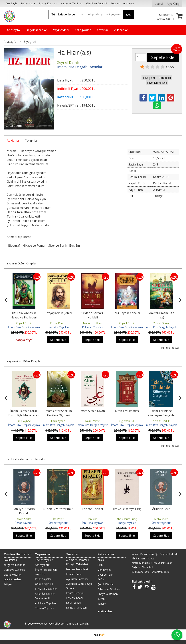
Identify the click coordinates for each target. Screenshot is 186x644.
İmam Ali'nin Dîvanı (93, 411)
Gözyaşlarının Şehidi (58, 313)
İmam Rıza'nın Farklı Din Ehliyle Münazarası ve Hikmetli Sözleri (24, 415)
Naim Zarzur (93, 421)
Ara (128, 15)
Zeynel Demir (24, 323)
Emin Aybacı (24, 421)
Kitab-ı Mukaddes (127, 411)
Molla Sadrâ (24, 519)
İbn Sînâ (93, 519)
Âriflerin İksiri (161, 509)
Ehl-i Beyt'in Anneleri (127, 313)
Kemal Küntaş (58, 323)
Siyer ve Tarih (58, 246)
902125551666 (140, 572)
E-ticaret (87, 635)
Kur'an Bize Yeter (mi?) (58, 509)
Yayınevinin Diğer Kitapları (25, 361)
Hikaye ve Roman (34, 246)
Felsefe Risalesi (93, 509)
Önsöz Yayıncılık (24, 523)
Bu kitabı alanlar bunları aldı (26, 459)
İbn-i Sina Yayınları (93, 523)
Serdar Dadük (161, 421)
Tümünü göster (170, 348)
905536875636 (161, 572)
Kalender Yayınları (58, 327)
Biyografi (14, 246)
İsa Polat (58, 519)
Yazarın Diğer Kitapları (22, 263)
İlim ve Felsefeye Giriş (127, 509)
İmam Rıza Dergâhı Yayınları (25, 327)
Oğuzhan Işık (127, 421)
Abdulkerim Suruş (127, 519)
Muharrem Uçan (93, 323)
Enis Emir (75, 246)
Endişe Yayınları (127, 523)
